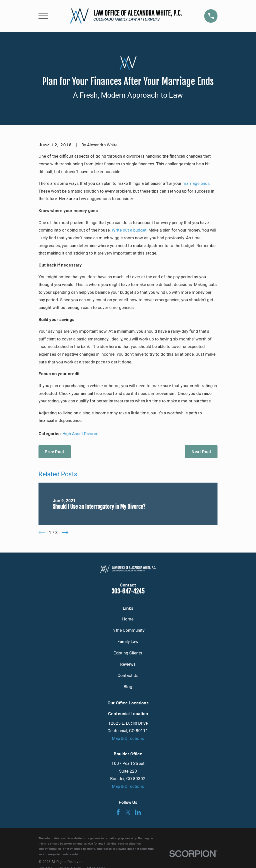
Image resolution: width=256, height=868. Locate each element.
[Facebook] (118, 812)
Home (128, 619)
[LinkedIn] (138, 812)
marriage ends (196, 183)
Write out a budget (129, 230)
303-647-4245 (128, 591)
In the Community (128, 630)
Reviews (128, 664)
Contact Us (128, 675)
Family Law (128, 641)
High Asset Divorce (80, 434)
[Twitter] (128, 812)
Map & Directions (128, 738)
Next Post (201, 452)
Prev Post (54, 452)
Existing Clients (128, 653)
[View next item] (65, 533)
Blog (128, 687)
